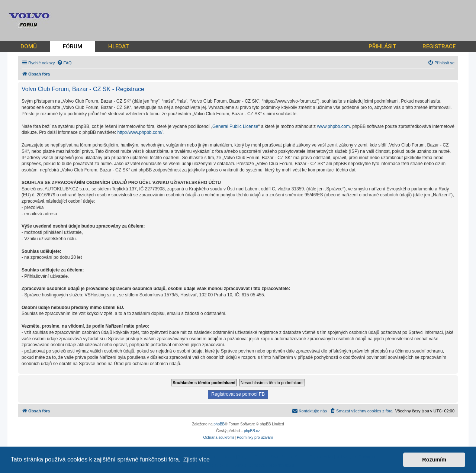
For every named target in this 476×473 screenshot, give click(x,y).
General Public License (235, 126)
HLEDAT (118, 46)
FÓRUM (73, 46)
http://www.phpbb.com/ (140, 132)
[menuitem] (64, 63)
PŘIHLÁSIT (382, 46)
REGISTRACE (439, 46)
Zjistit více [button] (197, 459)
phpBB (219, 424)
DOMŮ (29, 46)
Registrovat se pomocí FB (238, 394)
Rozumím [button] (434, 460)
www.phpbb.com (333, 126)
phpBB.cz (252, 431)
